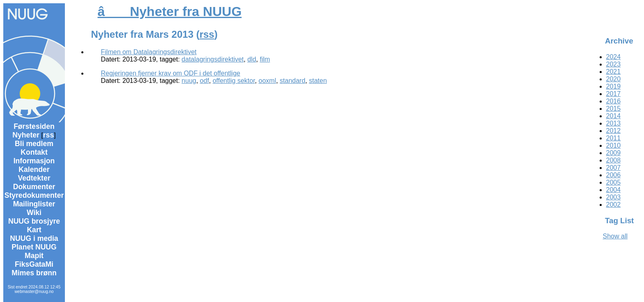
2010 (614, 145)
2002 (614, 205)
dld (252, 59)
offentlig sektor (234, 81)
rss (48, 135)
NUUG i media (34, 238)
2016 (614, 101)
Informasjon (34, 161)
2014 (614, 116)
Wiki (34, 213)
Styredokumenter (34, 195)
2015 (614, 109)
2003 (614, 197)
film (265, 59)
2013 (614, 123)
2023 (614, 64)
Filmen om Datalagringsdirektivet (149, 52)
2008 (614, 160)
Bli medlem (34, 144)
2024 (614, 57)
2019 (614, 86)
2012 (614, 131)
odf (205, 81)
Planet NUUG (34, 247)
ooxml (268, 81)
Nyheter (26, 135)
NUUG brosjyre (34, 221)
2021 (614, 72)
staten (318, 81)
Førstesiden (34, 126)
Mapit (34, 256)
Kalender (34, 169)
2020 (614, 79)
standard (292, 81)
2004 (614, 190)
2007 (614, 168)
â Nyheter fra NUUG (170, 11)
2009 (614, 153)
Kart (34, 230)
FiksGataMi (34, 264)
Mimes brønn (34, 273)
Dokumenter (34, 187)
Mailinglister (34, 204)
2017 (614, 94)
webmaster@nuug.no (34, 292)
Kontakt (34, 152)
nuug (189, 81)
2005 (614, 182)
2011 (614, 138)
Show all (615, 236)
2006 (614, 175)
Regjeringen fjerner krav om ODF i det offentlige (171, 73)
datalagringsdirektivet (213, 59)
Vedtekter (34, 178)
